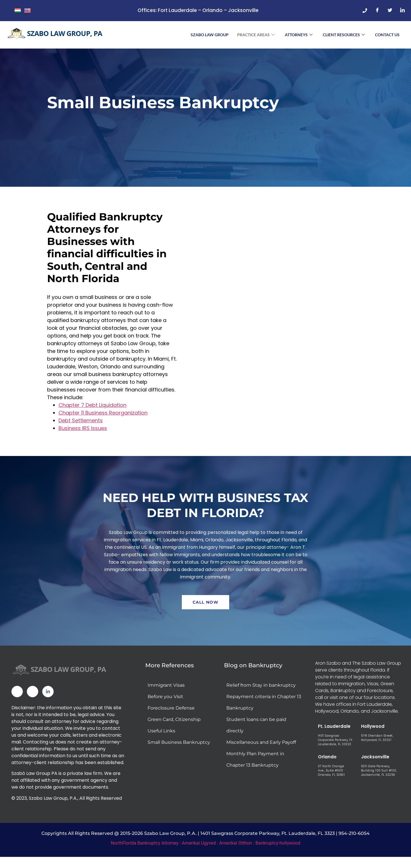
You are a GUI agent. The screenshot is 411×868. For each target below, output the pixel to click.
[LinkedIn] (402, 11)
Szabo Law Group (210, 35)
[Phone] (365, 11)
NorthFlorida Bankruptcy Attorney (145, 848)
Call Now (205, 608)
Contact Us (387, 35)
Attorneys (299, 35)
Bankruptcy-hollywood (278, 848)
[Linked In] (48, 697)
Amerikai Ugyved (199, 848)
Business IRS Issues (83, 430)
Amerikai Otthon (236, 848)
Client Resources (344, 35)
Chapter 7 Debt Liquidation (92, 407)
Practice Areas (256, 35)
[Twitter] (390, 11)
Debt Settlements (81, 423)
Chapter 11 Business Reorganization (103, 415)
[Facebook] (377, 11)
